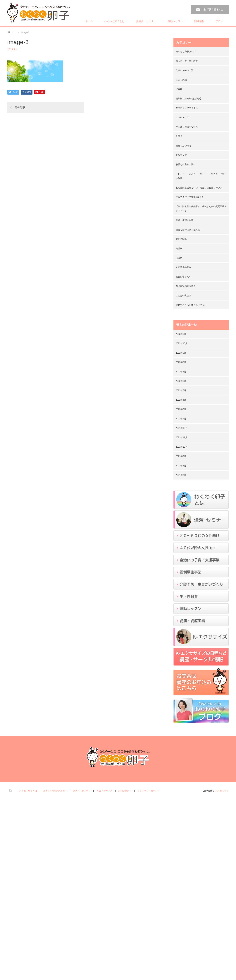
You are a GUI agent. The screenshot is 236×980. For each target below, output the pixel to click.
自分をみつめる (183, 146)
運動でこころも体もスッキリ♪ (191, 305)
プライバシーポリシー (148, 791)
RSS (10, 790)
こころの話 (181, 80)
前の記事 (20, 107)
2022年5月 (181, 390)
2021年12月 (182, 428)
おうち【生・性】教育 (187, 61)
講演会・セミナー (146, 21)
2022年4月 (181, 400)
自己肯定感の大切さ (186, 286)
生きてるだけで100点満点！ (190, 197)
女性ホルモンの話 (185, 70)
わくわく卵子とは (114, 21)
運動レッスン (175, 21)
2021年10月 (182, 447)
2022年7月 (181, 372)
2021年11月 (182, 437)
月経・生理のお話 (185, 220)
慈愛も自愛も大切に (186, 164)
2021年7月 (181, 475)
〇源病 (179, 258)
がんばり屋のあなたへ (187, 127)
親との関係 (181, 239)
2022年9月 (181, 353)
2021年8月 (181, 466)
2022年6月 (181, 381)
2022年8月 (181, 362)
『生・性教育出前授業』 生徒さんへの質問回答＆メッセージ (201, 209)
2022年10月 (182, 343)
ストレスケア (182, 117)
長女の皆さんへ (183, 277)
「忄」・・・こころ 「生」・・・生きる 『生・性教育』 (201, 176)
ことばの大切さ (183, 296)
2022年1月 (181, 419)
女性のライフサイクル (187, 108)
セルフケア (181, 155)
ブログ (219, 21)
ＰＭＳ (179, 136)
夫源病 (179, 249)
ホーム (89, 21)
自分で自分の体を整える (188, 230)
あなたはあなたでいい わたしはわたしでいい (199, 188)
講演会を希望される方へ (55, 791)
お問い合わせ (213, 9)
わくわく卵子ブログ (186, 52)
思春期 (179, 89)
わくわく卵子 (222, 791)
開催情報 (199, 21)
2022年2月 (181, 409)
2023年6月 (181, 334)
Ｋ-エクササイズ (104, 791)
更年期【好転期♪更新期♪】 (189, 99)
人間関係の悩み (183, 267)
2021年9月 (181, 456)
